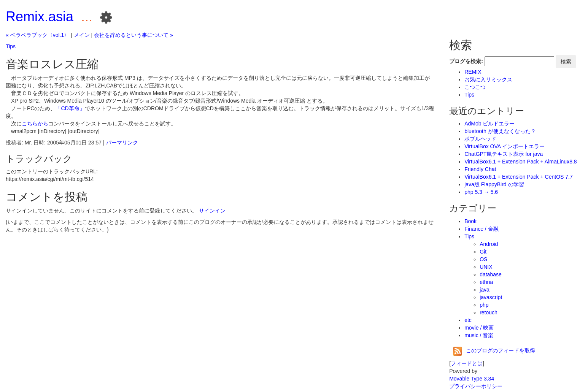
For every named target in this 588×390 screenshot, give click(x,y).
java (485, 290)
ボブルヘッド (480, 139)
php (484, 305)
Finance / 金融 (481, 229)
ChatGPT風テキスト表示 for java (504, 154)
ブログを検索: (466, 61)
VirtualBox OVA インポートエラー (505, 146)
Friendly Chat (480, 169)
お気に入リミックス (488, 79)
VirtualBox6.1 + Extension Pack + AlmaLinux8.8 (520, 162)
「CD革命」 (70, 108)
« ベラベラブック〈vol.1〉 (37, 35)
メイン (82, 35)
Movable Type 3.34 (472, 379)
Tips (11, 46)
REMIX (473, 72)
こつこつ (475, 87)
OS (483, 259)
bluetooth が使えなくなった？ (500, 131)
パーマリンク (122, 143)
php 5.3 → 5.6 (481, 192)
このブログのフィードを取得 (494, 350)
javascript (491, 297)
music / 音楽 (479, 335)
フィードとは (467, 363)
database (491, 274)
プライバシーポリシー (476, 386)
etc (468, 320)
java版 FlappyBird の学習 (494, 184)
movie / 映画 (479, 328)
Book (470, 221)
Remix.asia (40, 17)
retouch (489, 312)
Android (489, 244)
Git (483, 252)
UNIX (486, 267)
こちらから (35, 124)
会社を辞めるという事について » (133, 35)
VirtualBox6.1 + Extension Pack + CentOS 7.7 (519, 177)
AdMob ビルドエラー (489, 124)
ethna (486, 282)
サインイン (212, 211)
